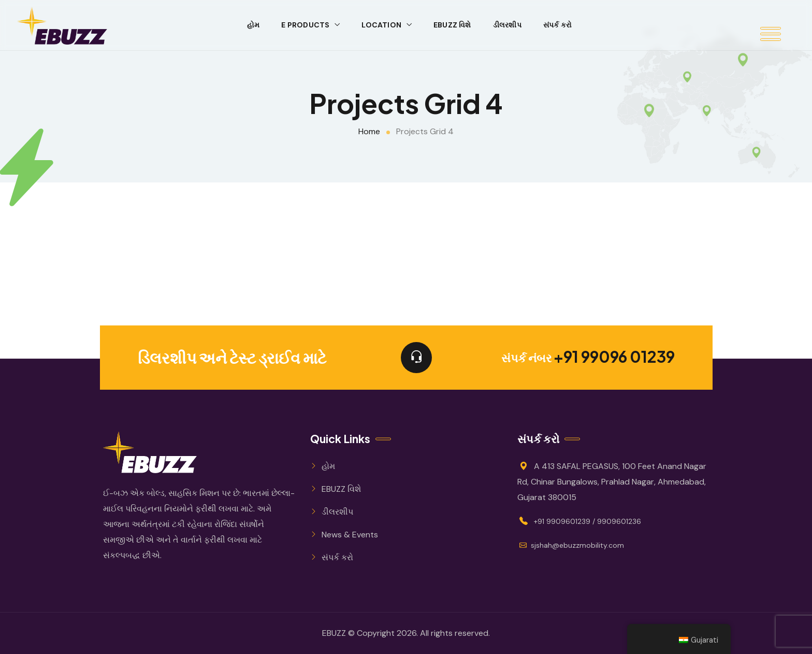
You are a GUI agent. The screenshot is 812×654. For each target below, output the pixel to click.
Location (381, 25)
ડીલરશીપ (507, 25)
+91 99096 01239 (614, 358)
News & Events (350, 535)
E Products (305, 25)
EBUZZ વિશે (452, 25)
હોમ (253, 25)
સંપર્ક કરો (557, 25)
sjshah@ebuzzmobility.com (572, 545)
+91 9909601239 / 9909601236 (588, 521)
